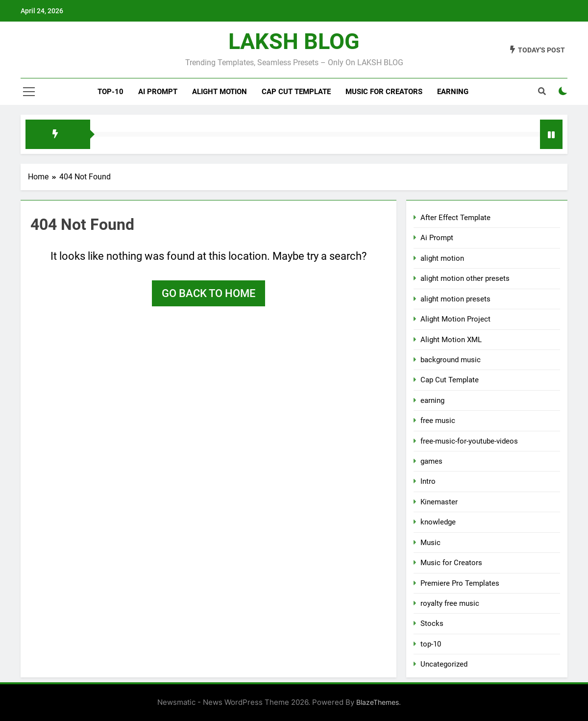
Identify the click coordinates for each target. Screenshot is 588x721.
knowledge (438, 522)
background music (451, 360)
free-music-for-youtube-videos (469, 441)
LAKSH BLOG (294, 41)
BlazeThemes (378, 702)
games (431, 461)
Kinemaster (439, 502)
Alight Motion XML (451, 340)
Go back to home (208, 293)
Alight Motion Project (455, 319)
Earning (453, 92)
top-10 (110, 92)
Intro (428, 481)
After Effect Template (455, 218)
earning (432, 400)
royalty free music (450, 603)
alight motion (220, 92)
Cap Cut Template (296, 92)
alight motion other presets (465, 278)
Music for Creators (384, 92)
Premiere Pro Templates (460, 583)
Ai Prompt (158, 92)
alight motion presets (455, 299)
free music (438, 421)
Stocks (432, 623)
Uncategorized (444, 664)
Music (430, 543)
